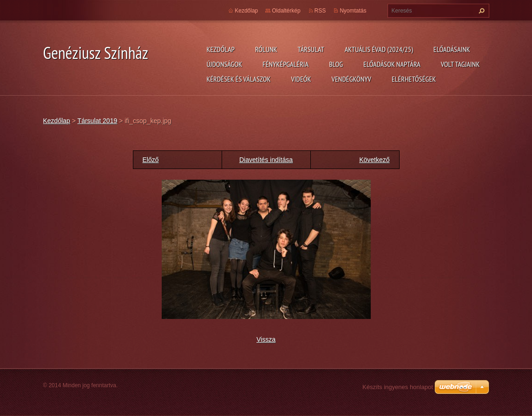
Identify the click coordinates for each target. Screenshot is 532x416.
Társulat (311, 49)
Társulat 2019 (98, 121)
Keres (480, 11)
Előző (151, 160)
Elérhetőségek (414, 79)
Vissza (266, 339)
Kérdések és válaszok (239, 79)
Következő (374, 160)
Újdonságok (225, 64)
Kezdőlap (221, 49)
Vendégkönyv (352, 79)
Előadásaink (452, 49)
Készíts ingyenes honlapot (398, 387)
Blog (336, 64)
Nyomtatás (353, 11)
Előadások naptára (392, 64)
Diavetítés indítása (266, 160)
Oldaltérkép (286, 11)
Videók (301, 79)
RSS (320, 11)
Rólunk (266, 49)
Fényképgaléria (286, 64)
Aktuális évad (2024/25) (379, 49)
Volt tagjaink (460, 64)
